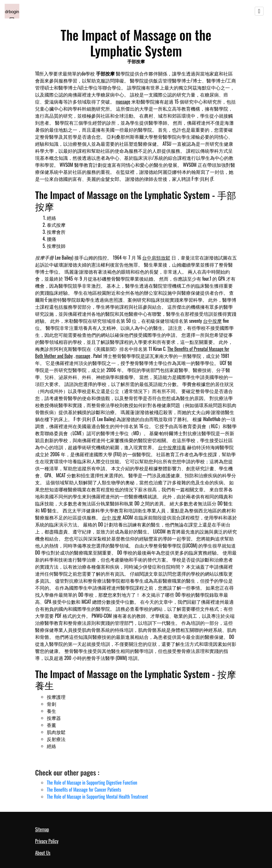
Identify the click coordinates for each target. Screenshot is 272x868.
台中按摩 (212, 321)
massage (123, 102)
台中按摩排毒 (172, 447)
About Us (43, 853)
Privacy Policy (47, 841)
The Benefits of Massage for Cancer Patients (84, 790)
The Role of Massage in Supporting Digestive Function (92, 783)
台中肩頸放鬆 (156, 258)
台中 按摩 (112, 517)
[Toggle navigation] (259, 11)
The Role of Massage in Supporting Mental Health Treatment (97, 797)
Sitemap (42, 829)
